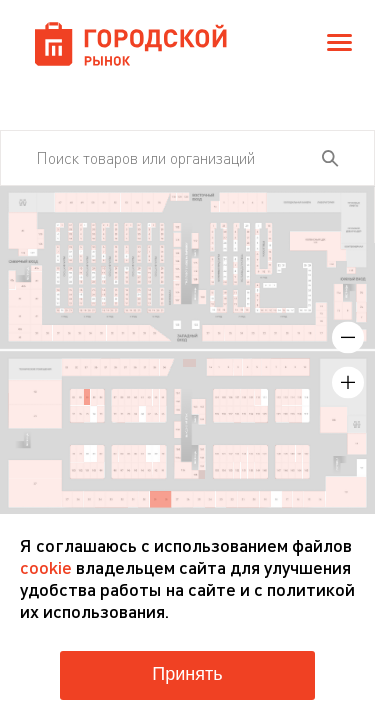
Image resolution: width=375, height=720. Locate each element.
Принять (187, 674)
